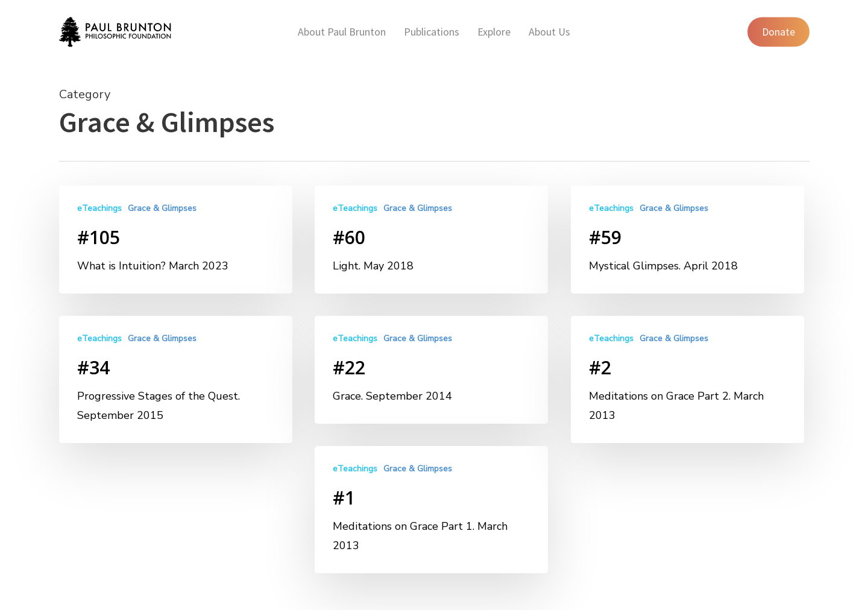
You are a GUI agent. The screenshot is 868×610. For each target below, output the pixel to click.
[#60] (431, 240)
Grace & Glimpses (162, 208)
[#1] (431, 518)
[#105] (176, 240)
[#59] (687, 240)
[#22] (431, 371)
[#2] (687, 385)
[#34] (176, 379)
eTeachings (99, 208)
